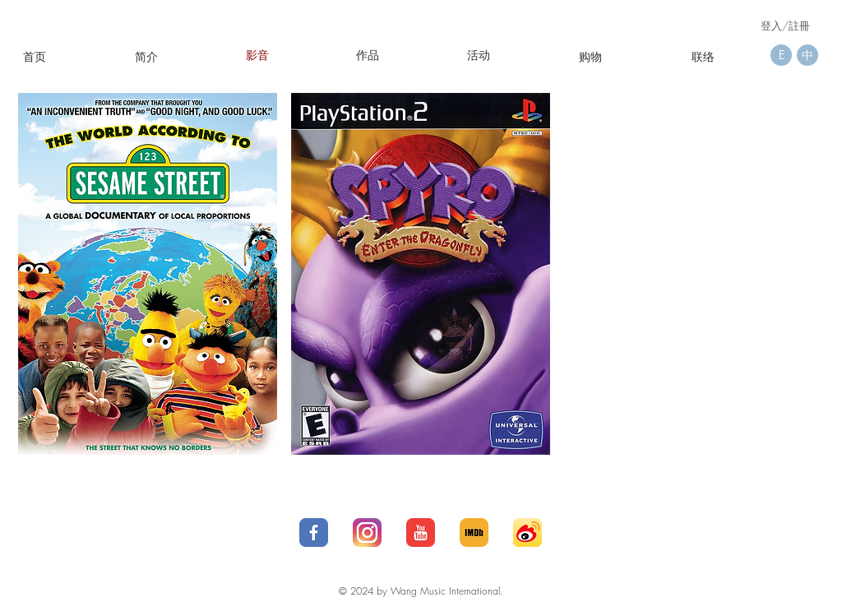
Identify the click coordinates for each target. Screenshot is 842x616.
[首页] (35, 56)
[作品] (368, 55)
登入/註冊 (785, 25)
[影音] (257, 55)
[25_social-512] (367, 533)
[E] (781, 55)
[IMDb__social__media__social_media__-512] (474, 533)
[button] (479, 55)
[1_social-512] (314, 533)
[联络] (703, 56)
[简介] (146, 56)
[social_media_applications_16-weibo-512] (527, 533)
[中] (807, 55)
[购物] (590, 56)
